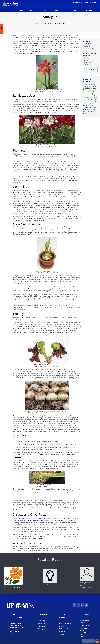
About (21, 10)
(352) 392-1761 (15, 633)
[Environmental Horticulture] (13, 576)
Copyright (41, 629)
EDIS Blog (41, 621)
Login (94, 6)
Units (57, 10)
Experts (33, 10)
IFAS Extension (78, 3)
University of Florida (90, 3)
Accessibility (42, 626)
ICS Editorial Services (84, 629)
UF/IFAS (61, 626)
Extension (62, 634)
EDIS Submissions (86, 625)
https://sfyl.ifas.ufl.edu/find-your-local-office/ (28, 538)
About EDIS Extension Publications (84, 635)
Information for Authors (85, 622)
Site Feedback (14, 631)
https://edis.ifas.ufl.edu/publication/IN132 (30, 520)
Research (62, 632)
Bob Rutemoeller (44, 486)
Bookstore (41, 623)
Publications (88, 10)
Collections (71, 10)
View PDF (90, 69)
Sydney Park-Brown (42, 23)
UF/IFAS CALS (63, 629)
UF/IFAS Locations (65, 623)
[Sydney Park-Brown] (87, 574)
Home (9, 10)
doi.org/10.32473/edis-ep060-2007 (90, 54)
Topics (46, 10)
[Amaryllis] (50, 576)
